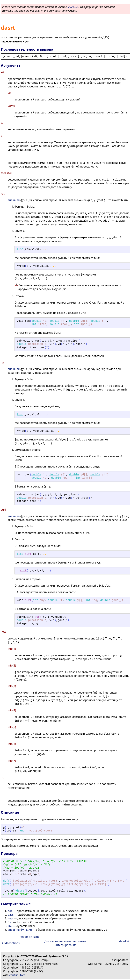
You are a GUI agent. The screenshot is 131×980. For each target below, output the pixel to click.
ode (10, 911)
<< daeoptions (10, 943)
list (20, 249)
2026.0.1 (73, 7)
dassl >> (124, 941)
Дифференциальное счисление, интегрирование (65, 943)
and (22, 831)
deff (6, 881)
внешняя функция (20, 930)
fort (10, 922)
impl (10, 918)
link (10, 926)
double (36, 321)
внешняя (14, 200)
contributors (17, 975)
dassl (11, 915)
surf (28, 554)
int (34, 324)
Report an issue (30, 937)
